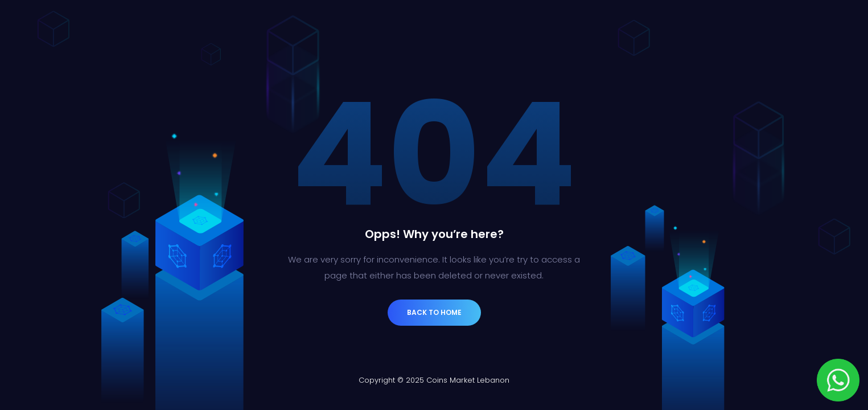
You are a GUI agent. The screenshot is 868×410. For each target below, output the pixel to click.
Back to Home (434, 312)
